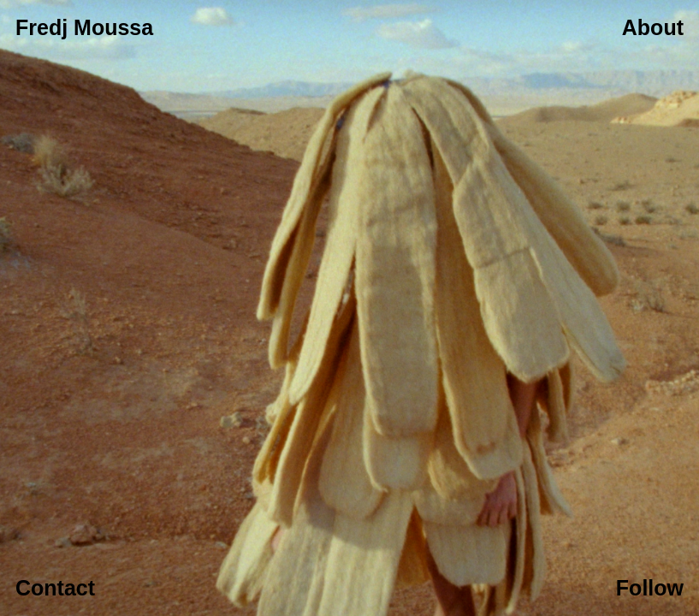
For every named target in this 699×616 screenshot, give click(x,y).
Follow (650, 588)
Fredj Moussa (84, 27)
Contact (55, 588)
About (653, 27)
